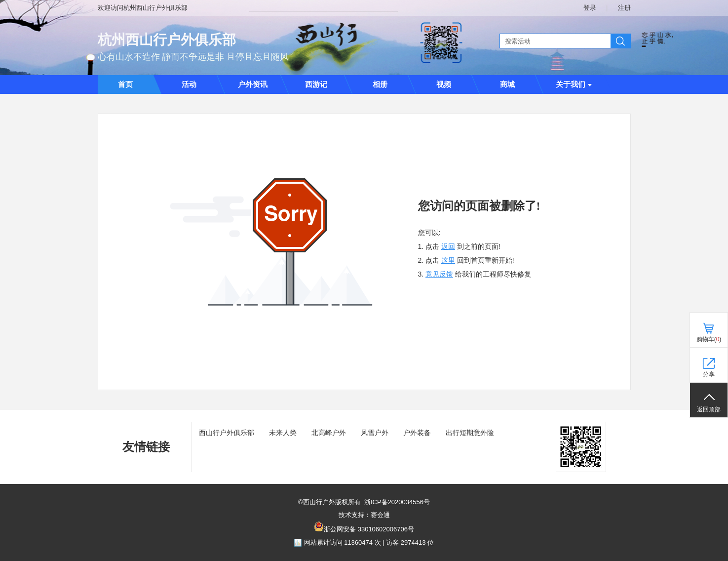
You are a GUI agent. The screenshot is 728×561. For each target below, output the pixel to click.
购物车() (709, 339)
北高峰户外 (329, 433)
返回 (448, 246)
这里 (448, 260)
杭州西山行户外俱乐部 (167, 40)
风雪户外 (375, 433)
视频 (444, 84)
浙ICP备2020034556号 (397, 502)
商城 (507, 84)
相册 (380, 84)
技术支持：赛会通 (364, 515)
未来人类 (283, 433)
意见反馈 (439, 274)
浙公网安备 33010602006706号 (369, 529)
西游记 (316, 84)
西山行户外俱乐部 (227, 433)
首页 (125, 84)
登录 (590, 8)
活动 (189, 84)
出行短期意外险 (470, 433)
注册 (624, 8)
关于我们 (574, 84)
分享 (709, 374)
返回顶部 (709, 409)
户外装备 (417, 433)
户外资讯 (253, 84)
